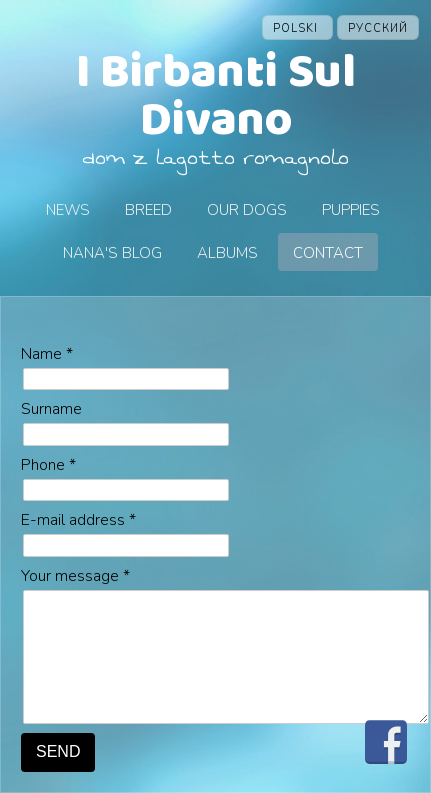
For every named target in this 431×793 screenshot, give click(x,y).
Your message (75, 576)
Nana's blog (112, 253)
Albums (227, 253)
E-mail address (78, 520)
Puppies (351, 210)
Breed (148, 210)
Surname (51, 409)
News (68, 210)
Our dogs (247, 210)
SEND (58, 751)
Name (47, 354)
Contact (328, 253)
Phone (48, 465)
